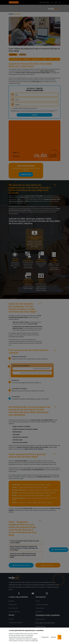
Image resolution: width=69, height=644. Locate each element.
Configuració (45, 637)
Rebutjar (53, 637)
